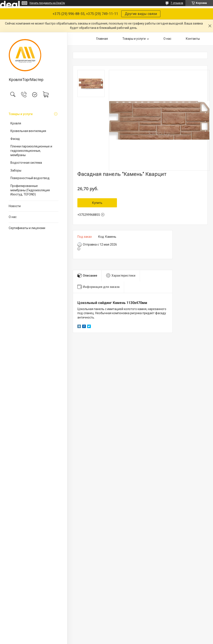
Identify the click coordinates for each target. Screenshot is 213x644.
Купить (97, 203)
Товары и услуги (21, 114)
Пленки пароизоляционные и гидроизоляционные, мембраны (31, 151)
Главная (102, 39)
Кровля (16, 123)
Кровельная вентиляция (28, 131)
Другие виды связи (141, 14)
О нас (13, 217)
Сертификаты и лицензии (27, 228)
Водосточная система (26, 163)
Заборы (16, 170)
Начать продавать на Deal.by (47, 3)
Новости (15, 206)
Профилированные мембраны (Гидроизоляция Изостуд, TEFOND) (30, 190)
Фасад (15, 139)
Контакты (193, 39)
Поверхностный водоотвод (30, 178)
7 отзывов (177, 3)
